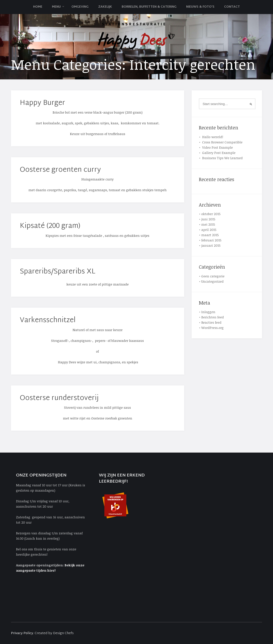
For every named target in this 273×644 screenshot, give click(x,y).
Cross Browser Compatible (222, 142)
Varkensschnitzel (48, 320)
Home (38, 7)
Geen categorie (213, 276)
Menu (56, 7)
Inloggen (208, 312)
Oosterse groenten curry (60, 170)
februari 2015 (211, 240)
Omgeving (80, 7)
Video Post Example (218, 147)
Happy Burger (42, 103)
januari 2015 (211, 245)
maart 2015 (210, 235)
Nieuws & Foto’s (200, 7)
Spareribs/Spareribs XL (58, 272)
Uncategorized (212, 281)
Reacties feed (211, 322)
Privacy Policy (22, 633)
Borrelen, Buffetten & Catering (149, 7)
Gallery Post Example (219, 153)
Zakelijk (105, 7)
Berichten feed (213, 317)
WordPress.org (212, 328)
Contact (232, 7)
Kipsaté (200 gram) (50, 226)
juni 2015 (208, 219)
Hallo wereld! (213, 137)
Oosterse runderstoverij (59, 398)
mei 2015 (208, 224)
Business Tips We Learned (222, 158)
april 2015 (209, 230)
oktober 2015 (211, 214)
